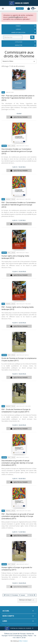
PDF (3, 92)
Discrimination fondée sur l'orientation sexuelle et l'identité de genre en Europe (17, 151)
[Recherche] (13, 37)
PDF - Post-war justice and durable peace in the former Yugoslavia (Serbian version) (18, 98)
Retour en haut (27, 600)
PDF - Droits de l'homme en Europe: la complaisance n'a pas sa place (16, 411)
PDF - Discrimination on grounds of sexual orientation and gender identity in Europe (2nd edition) (18, 516)
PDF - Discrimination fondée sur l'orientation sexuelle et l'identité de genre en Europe (19, 205)
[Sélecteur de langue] (20, 8)
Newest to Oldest (19, 61)
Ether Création (23, 641)
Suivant (23, 595)
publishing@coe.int (16, 17)
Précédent (15, 595)
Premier (7, 595)
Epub (13, 146)
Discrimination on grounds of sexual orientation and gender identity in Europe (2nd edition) (17, 463)
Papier (4, 146)
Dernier (32, 595)
